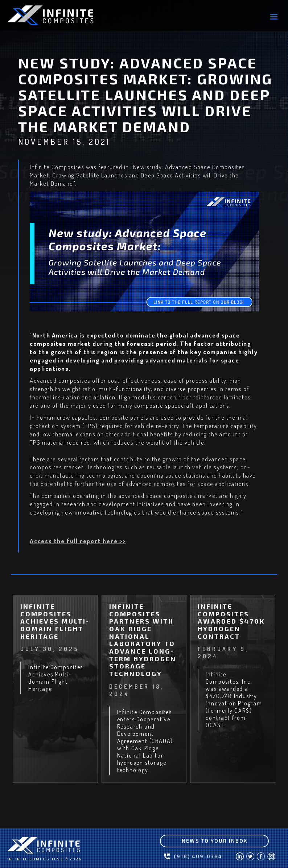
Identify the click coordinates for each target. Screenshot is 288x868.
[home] (62, 15)
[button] (274, 17)
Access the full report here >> (78, 541)
